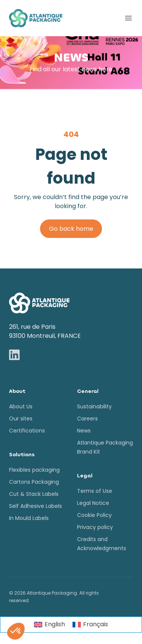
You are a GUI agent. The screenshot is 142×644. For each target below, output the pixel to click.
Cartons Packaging (34, 482)
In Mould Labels (29, 518)
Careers (87, 419)
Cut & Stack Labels (34, 494)
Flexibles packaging (34, 470)
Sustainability (94, 406)
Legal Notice (93, 503)
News (84, 431)
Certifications (27, 431)
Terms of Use (95, 491)
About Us (21, 406)
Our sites (21, 419)
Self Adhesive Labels (35, 506)
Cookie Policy (94, 515)
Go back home (71, 229)
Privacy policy (95, 527)
